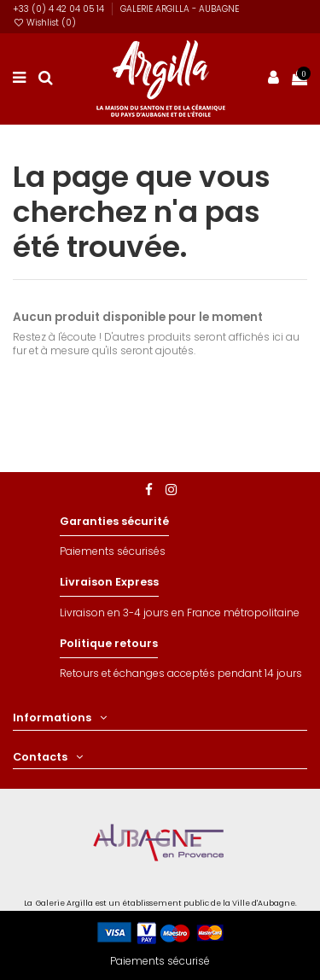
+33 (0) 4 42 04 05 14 (60, 9)
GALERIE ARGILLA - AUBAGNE (180, 9)
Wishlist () (44, 23)
